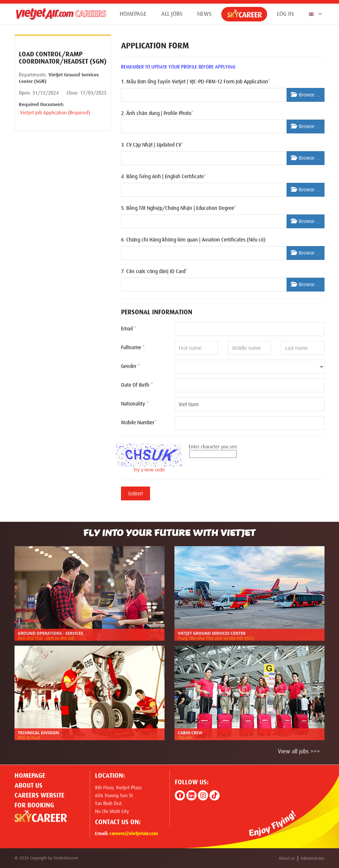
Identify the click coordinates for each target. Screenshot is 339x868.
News (204, 14)
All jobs (172, 14)
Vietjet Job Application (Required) (54, 113)
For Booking (34, 805)
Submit (136, 494)
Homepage (133, 14)
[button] (314, 14)
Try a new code (149, 470)
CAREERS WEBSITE (39, 795)
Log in (285, 14)
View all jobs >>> (299, 751)
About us (29, 785)
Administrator (312, 858)
